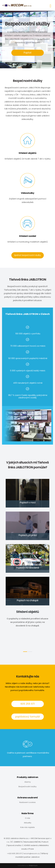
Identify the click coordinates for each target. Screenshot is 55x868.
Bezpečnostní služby (27, 787)
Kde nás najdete (27, 827)
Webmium (33, 866)
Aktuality (28, 823)
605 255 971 (28, 704)
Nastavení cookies (27, 802)
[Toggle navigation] (50, 5)
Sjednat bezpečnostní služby (27, 255)
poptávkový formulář (28, 717)
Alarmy (28, 782)
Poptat (28, 53)
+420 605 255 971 (15, 853)
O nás (28, 818)
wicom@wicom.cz (32, 853)
